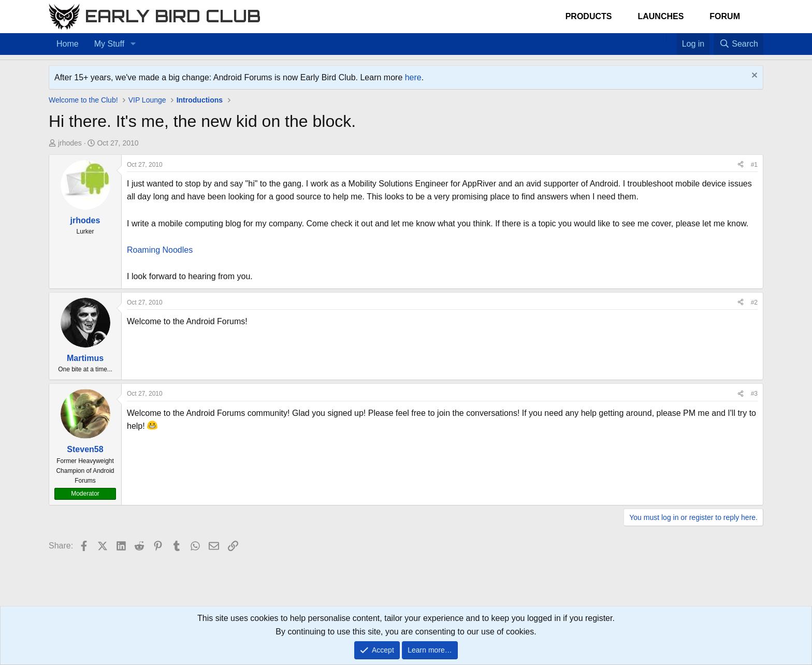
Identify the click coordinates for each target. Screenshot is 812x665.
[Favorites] (671, 37)
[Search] (738, 44)
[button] (133, 44)
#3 (754, 394)
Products (589, 16)
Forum (725, 16)
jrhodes (70, 143)
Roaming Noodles (160, 250)
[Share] (741, 165)
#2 (754, 302)
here (413, 77)
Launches (661, 16)
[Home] (661, 37)
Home (68, 44)
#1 (754, 165)
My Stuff (109, 44)
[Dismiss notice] (753, 76)
